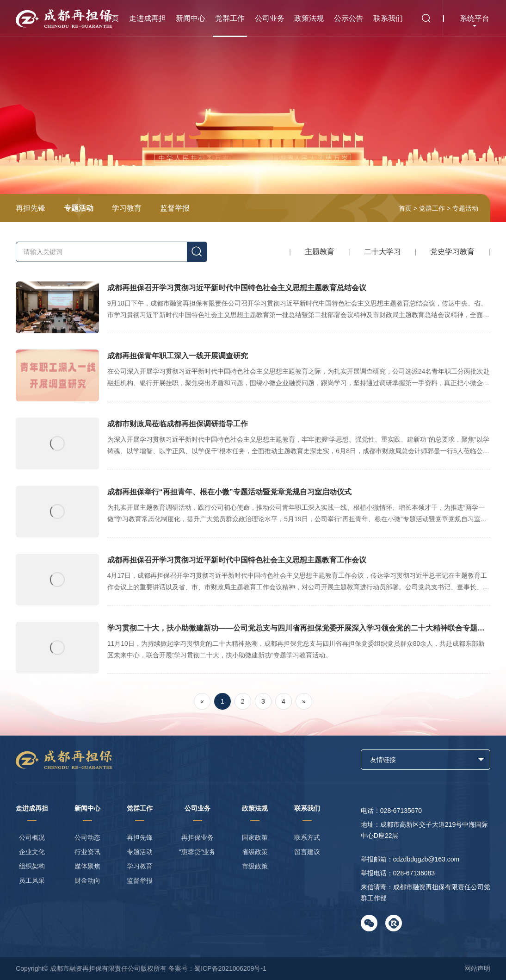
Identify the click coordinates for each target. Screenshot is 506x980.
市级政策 (255, 866)
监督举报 (175, 208)
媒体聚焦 (87, 866)
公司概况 (32, 837)
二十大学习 (383, 252)
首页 (111, 18)
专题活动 (79, 208)
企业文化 (32, 852)
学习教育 (127, 208)
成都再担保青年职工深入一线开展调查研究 (253, 375)
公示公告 (349, 18)
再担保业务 (197, 837)
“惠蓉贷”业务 (197, 852)
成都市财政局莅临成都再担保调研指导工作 (253, 443)
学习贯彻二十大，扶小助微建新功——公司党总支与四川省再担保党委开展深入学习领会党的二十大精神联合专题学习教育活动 (253, 648)
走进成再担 (148, 18)
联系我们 (388, 18)
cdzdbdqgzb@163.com (426, 859)
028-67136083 (414, 873)
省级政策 (255, 852)
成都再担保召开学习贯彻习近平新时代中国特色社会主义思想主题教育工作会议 (253, 580)
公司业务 (270, 18)
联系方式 (307, 837)
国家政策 (255, 837)
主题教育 (320, 252)
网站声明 (477, 968)
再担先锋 (31, 208)
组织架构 (32, 866)
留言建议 (307, 852)
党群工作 (230, 18)
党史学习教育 (452, 252)
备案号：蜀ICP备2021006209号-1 (217, 968)
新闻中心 (191, 18)
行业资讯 (87, 852)
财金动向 (87, 880)
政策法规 (309, 18)
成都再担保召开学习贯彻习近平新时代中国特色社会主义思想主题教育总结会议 (253, 307)
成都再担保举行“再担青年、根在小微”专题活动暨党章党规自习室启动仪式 (253, 512)
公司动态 (87, 837)
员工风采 (32, 880)
